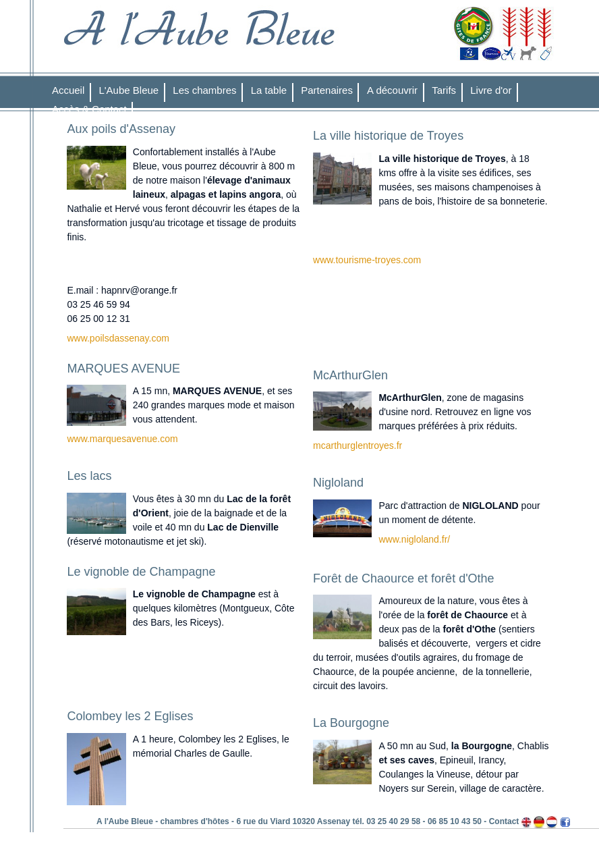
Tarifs (444, 90)
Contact (504, 821)
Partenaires (327, 90)
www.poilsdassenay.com (118, 338)
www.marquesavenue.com (122, 439)
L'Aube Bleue (129, 90)
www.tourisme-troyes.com (367, 260)
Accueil (68, 90)
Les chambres (204, 90)
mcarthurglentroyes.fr (358, 445)
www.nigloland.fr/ (414, 539)
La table (269, 90)
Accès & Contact (89, 109)
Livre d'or (491, 90)
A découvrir (392, 90)
